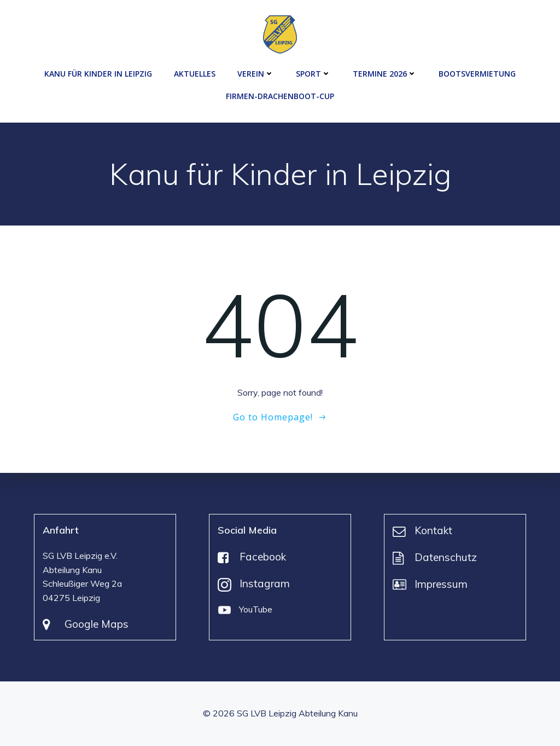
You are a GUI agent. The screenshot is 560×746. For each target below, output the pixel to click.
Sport (313, 74)
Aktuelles (195, 74)
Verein (256, 74)
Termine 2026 (385, 74)
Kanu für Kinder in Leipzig (98, 74)
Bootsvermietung (477, 74)
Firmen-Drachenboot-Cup (280, 96)
